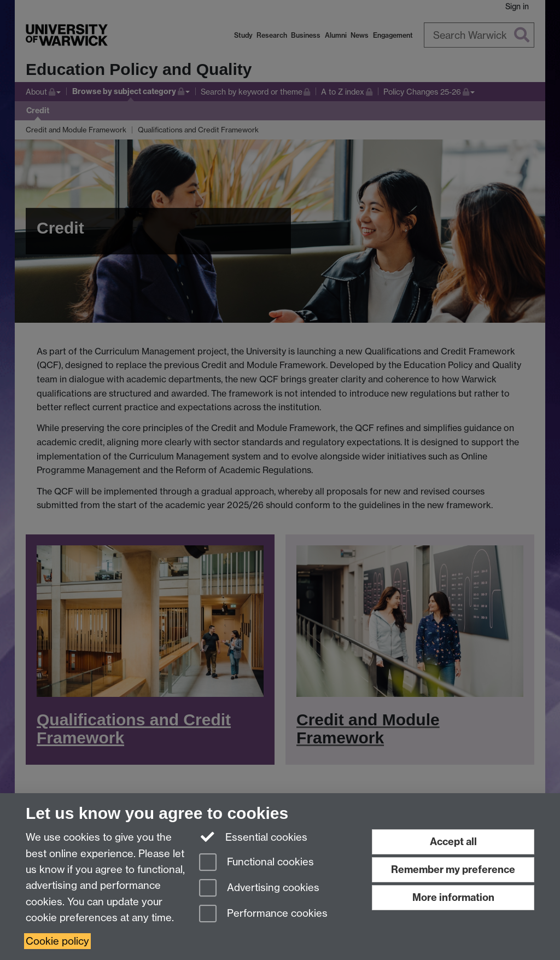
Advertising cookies (259, 889)
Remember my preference (453, 869)
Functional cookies (256, 863)
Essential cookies (253, 836)
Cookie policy (57, 941)
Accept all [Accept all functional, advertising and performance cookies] (453, 842)
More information (453, 897)
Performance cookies (263, 914)
